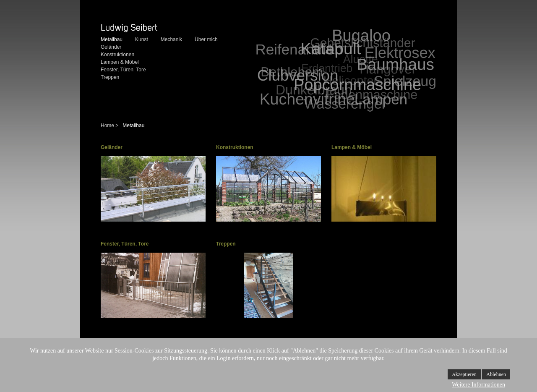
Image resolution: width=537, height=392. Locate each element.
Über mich (206, 39)
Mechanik (171, 39)
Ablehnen (496, 374)
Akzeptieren (464, 374)
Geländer (111, 47)
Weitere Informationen (478, 385)
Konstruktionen (117, 55)
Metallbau (112, 39)
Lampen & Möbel (120, 62)
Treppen (110, 77)
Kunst (142, 39)
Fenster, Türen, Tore (123, 70)
